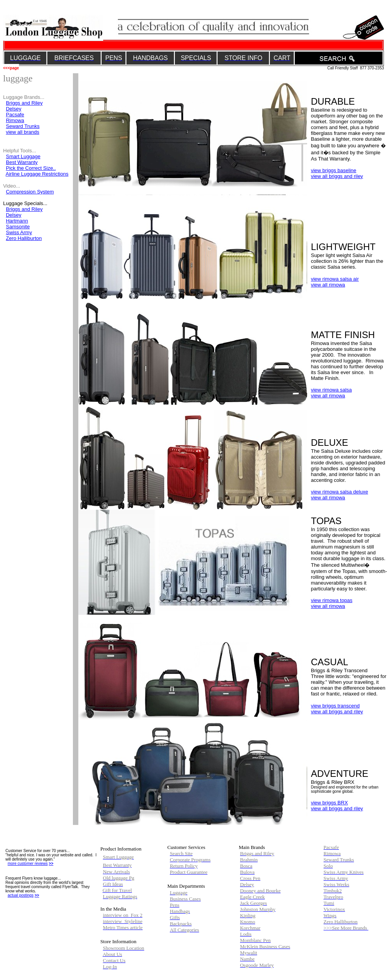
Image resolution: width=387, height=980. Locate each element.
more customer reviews (28, 864)
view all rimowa (328, 285)
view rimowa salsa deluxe (339, 492)
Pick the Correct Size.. (31, 168)
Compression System (30, 192)
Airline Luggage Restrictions (37, 174)
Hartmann (17, 221)
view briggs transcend (335, 706)
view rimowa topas (332, 600)
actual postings (21, 895)
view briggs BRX (329, 803)
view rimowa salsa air (335, 279)
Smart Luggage (23, 156)
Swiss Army (19, 232)
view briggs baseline (334, 170)
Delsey (14, 215)
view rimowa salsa (331, 390)
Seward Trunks (23, 126)
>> (51, 864)
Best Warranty (22, 162)
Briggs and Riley (24, 103)
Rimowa (15, 120)
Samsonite (18, 227)
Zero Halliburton (24, 238)
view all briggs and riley (337, 176)
